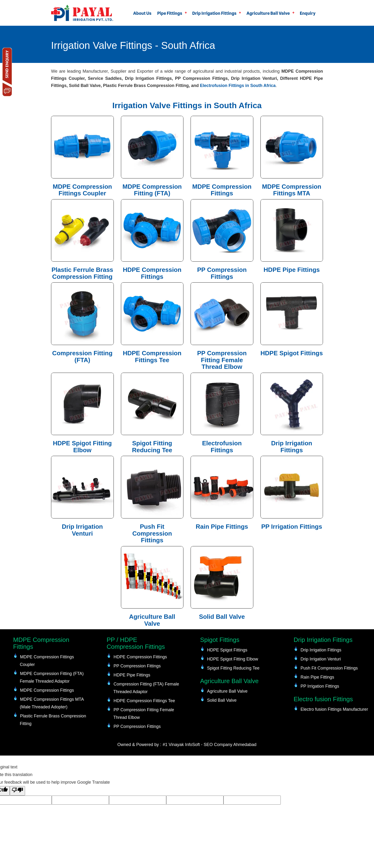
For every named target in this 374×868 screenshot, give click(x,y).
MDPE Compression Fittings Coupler (82, 190)
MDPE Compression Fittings (222, 190)
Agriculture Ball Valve (268, 13)
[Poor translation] (17, 791)
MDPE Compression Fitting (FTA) (152, 190)
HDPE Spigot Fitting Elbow (82, 447)
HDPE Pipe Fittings (292, 270)
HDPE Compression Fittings (152, 273)
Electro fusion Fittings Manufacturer (334, 709)
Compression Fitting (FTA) (82, 357)
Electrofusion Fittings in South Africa (238, 86)
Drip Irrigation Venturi (82, 530)
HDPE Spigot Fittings (292, 353)
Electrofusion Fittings (222, 447)
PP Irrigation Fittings (292, 527)
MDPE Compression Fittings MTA (292, 190)
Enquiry (308, 13)
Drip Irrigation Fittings (214, 13)
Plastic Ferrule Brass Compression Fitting (82, 273)
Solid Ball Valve (222, 617)
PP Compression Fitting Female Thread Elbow (222, 360)
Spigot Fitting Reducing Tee (152, 447)
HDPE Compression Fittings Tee (152, 357)
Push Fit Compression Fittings (152, 533)
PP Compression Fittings (222, 273)
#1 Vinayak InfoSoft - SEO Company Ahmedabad (210, 745)
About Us (142, 13)
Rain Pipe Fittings (222, 527)
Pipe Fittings (170, 13)
